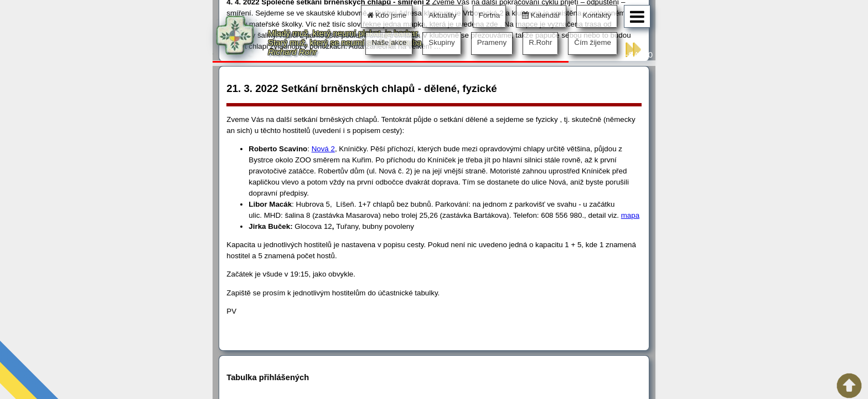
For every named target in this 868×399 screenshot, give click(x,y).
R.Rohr (540, 42)
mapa (630, 215)
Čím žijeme (593, 42)
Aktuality (442, 15)
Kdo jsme (387, 15)
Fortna (490, 15)
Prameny (492, 42)
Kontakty (597, 15)
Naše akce (389, 42)
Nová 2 (323, 149)
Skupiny (441, 42)
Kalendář (541, 15)
